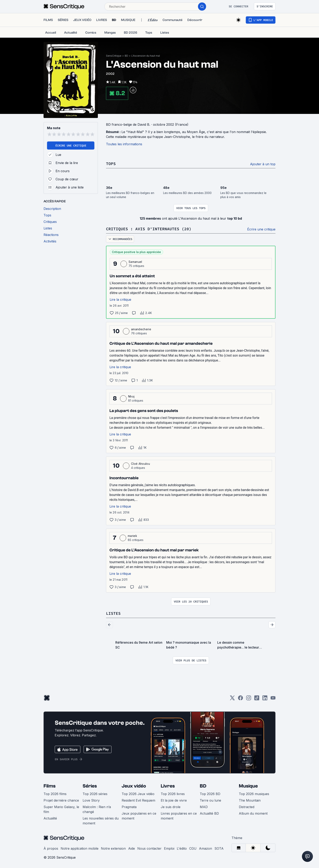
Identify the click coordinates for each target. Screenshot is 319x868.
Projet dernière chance (61, 800)
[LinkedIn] (265, 699)
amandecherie (141, 329)
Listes (113, 613)
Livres (168, 786)
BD (126, 56)
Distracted (247, 807)
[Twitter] (232, 699)
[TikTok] (257, 699)
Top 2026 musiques (254, 794)
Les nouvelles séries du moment (101, 821)
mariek (132, 536)
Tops (111, 164)
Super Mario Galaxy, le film (61, 809)
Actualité (50, 818)
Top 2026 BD (210, 794)
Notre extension (113, 848)
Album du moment (253, 813)
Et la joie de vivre (174, 800)
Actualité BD (209, 813)
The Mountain (250, 800)
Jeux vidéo (134, 786)
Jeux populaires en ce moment (139, 816)
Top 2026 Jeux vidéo (138, 794)
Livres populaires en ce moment (179, 816)
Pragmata (129, 807)
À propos (51, 848)
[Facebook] (240, 699)
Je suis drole (171, 807)
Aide (132, 848)
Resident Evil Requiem (138, 800)
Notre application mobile (80, 848)
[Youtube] (273, 699)
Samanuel (135, 262)
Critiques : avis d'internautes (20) (149, 229)
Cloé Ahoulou (140, 464)
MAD (204, 807)
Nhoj (131, 396)
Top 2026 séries (95, 794)
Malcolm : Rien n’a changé (97, 809)
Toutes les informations (124, 144)
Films (50, 786)
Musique (248, 786)
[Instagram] (249, 699)
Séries (90, 786)
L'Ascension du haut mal (146, 56)
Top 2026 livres (173, 794)
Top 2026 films (55, 794)
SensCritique (114, 56)
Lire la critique (120, 300)
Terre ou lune (210, 800)
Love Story (91, 800)
